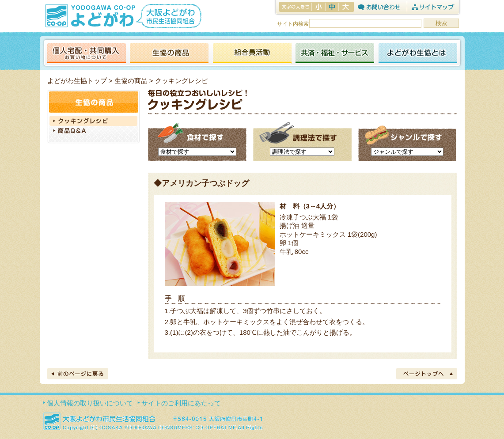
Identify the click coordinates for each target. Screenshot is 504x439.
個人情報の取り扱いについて (90, 403)
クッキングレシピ (94, 121)
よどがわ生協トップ (77, 81)
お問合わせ (379, 7)
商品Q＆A (94, 132)
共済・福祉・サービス (335, 54)
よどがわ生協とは (418, 54)
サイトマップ (433, 7)
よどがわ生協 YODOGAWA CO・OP (89, 15)
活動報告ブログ (252, 54)
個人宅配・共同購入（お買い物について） (87, 54)
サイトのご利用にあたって (181, 403)
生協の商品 (169, 54)
